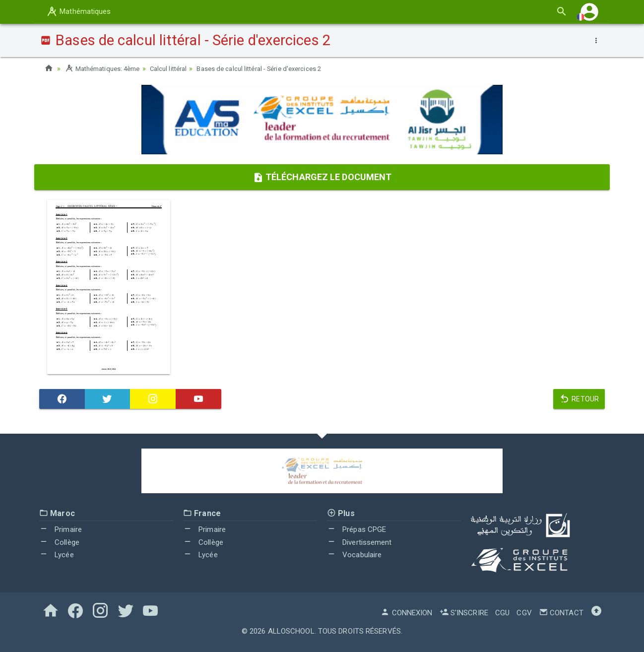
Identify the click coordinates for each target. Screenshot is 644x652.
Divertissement (359, 542)
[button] (589, 12)
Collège (59, 542)
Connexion (406, 613)
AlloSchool (291, 631)
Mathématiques (78, 11)
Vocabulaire (354, 555)
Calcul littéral (178, 68)
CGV (524, 613)
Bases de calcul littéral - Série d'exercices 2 (276, 68)
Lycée (57, 555)
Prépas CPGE (356, 529)
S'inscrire (464, 613)
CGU (502, 613)
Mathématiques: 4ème (106, 68)
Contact (561, 613)
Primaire (61, 529)
